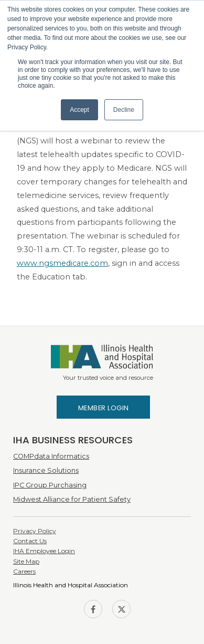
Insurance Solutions (46, 470)
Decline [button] (124, 110)
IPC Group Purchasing (50, 485)
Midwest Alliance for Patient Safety (72, 499)
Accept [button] (79, 110)
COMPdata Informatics (51, 456)
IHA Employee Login (44, 551)
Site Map (26, 561)
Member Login (104, 408)
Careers (24, 571)
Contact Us (30, 541)
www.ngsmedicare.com (62, 263)
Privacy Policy (35, 531)
